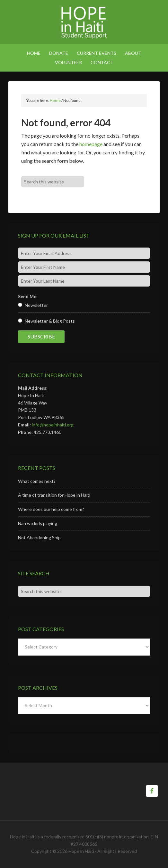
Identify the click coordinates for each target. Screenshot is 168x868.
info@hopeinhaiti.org (53, 425)
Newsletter (36, 305)
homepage (91, 144)
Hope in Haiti (84, 23)
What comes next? (37, 481)
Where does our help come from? (51, 509)
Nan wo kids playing (38, 523)
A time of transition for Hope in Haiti (54, 495)
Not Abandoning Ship (39, 537)
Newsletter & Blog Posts (50, 321)
